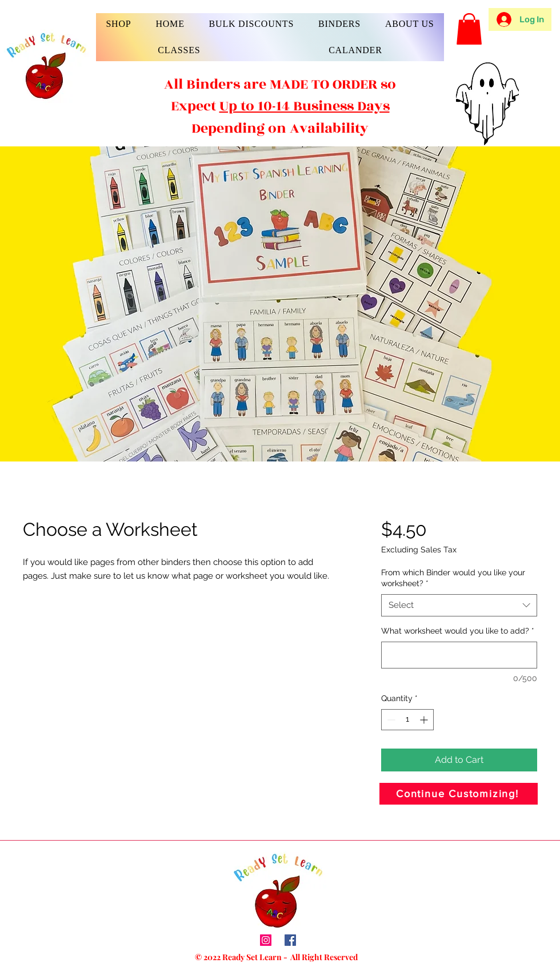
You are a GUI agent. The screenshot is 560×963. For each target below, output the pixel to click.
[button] (119, 24)
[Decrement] (390, 720)
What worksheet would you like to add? (458, 631)
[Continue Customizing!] (459, 794)
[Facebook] (290, 940)
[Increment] (425, 720)
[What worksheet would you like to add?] (459, 655)
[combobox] (459, 605)
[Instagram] (266, 940)
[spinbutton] (407, 720)
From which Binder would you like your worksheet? (453, 578)
